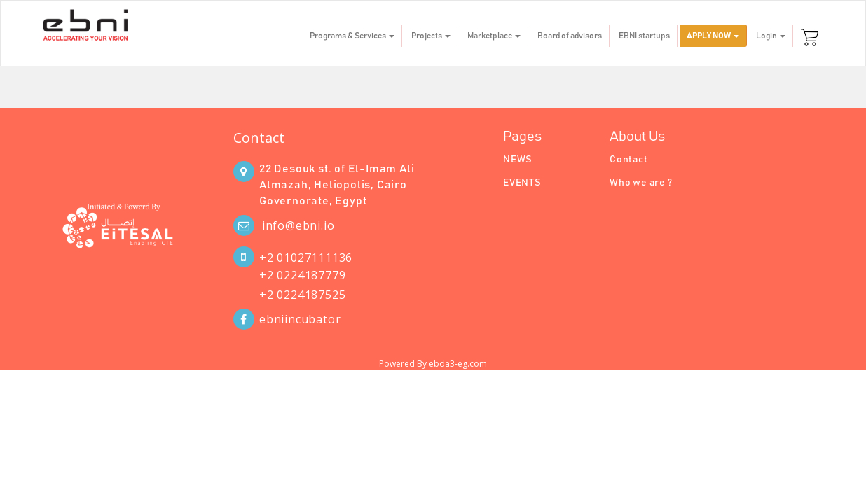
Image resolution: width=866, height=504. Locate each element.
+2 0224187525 (302, 295)
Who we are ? (641, 183)
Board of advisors (570, 36)
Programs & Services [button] (352, 36)
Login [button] (771, 36)
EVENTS (522, 183)
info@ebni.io (298, 225)
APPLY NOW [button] (713, 36)
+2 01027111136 (306, 258)
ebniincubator (300, 319)
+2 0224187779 (302, 275)
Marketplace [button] (494, 36)
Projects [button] (431, 36)
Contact (259, 138)
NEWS (518, 160)
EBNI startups (644, 36)
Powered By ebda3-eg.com (433, 364)
